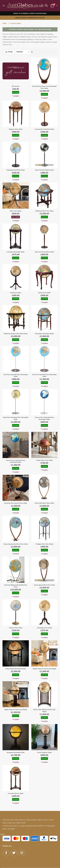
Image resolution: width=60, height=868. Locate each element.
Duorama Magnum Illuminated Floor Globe (16, 586)
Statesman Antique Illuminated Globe (16, 334)
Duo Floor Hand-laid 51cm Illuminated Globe (44, 375)
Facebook (6, 853)
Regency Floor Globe (16, 129)
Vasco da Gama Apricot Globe (44, 252)
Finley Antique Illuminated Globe (16, 669)
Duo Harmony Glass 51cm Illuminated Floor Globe (44, 87)
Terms (46, 820)
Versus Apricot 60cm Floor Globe (44, 585)
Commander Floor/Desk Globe (44, 129)
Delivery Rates (31, 820)
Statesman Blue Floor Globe (44, 211)
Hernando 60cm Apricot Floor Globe (16, 503)
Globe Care (11, 823)
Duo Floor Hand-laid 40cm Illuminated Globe (16, 375)
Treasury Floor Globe (16, 628)
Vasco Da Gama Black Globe (44, 170)
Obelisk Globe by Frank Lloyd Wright (44, 669)
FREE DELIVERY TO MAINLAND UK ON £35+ (30, 18)
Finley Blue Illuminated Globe (44, 334)
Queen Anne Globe (44, 293)
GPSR (23, 823)
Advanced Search (8, 820)
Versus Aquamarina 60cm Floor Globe (16, 544)
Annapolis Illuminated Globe (16, 752)
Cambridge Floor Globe (44, 628)
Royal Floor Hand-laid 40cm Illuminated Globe (16, 418)
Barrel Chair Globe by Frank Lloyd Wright (44, 710)
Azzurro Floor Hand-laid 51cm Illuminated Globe (16, 461)
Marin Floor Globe (16, 211)
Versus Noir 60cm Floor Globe (44, 503)
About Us (22, 820)
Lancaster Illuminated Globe (16, 252)
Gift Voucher (16, 86)
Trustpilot (16, 96)
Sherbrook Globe (16, 293)
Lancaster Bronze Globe (16, 793)
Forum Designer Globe (44, 752)
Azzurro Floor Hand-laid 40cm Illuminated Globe (44, 418)
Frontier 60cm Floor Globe (44, 460)
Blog (17, 820)
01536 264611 (42, 13)
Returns (40, 820)
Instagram (22, 853)
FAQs (18, 823)
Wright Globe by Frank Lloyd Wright (16, 709)
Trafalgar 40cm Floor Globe (44, 544)
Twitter (14, 853)
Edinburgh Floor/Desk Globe (16, 170)
